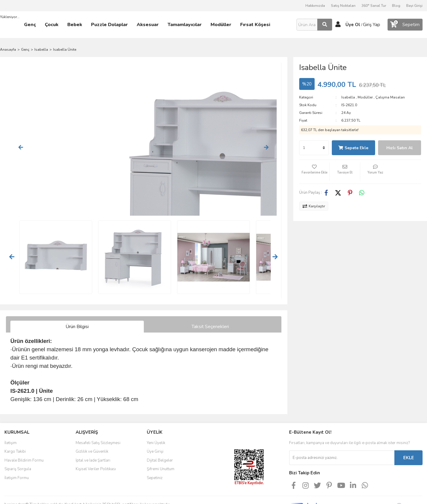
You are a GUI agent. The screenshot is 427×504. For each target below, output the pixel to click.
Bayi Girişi (414, 6)
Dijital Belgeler (160, 433)
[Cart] (405, 25)
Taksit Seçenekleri (210, 299)
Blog (396, 6)
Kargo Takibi (15, 424)
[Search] (314, 25)
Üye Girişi (155, 424)
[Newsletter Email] (342, 430)
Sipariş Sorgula (18, 441)
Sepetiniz (155, 450)
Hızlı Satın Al (400, 148)
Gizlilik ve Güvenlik (92, 424)
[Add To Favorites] (314, 172)
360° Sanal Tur (374, 6)
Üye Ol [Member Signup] (353, 25)
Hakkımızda (315, 6)
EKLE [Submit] (409, 430)
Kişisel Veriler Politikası (96, 441)
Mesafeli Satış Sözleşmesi (98, 415)
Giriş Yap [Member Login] (372, 25)
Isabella (348, 97)
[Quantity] (314, 148)
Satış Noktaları (343, 6)
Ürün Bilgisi (77, 299)
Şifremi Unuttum (161, 441)
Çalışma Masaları (390, 97)
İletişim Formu (17, 450)
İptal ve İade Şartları (93, 433)
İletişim (11, 415)
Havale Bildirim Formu (24, 433)
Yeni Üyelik (156, 415)
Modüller (365, 97)
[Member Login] (338, 25)
